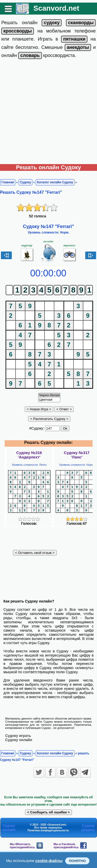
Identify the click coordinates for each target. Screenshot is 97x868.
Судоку (25, 182)
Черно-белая (49, 395)
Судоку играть (18, 736)
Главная (8, 182)
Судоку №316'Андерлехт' (29, 455)
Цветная (49, 400)
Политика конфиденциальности (48, 830)
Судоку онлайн (19, 740)
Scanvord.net (56, 8)
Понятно (77, 861)
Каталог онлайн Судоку (55, 182)
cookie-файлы (49, 861)
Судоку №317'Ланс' (77, 455)
